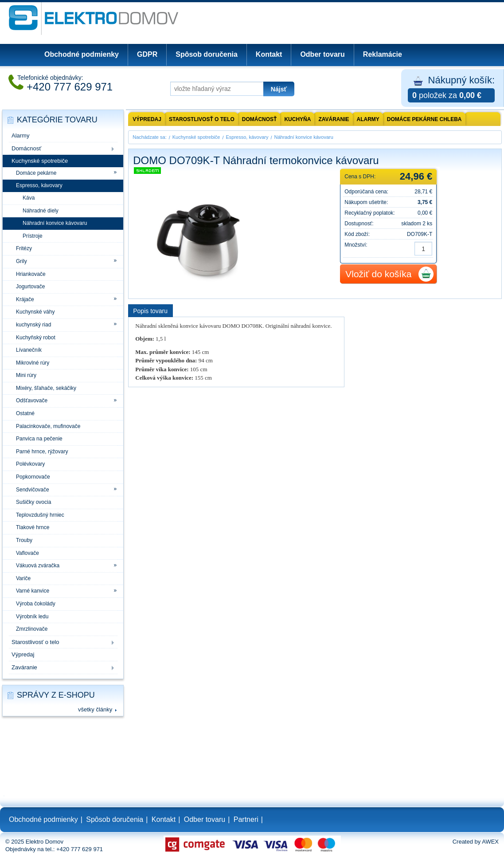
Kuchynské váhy (35, 312)
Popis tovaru (150, 311)
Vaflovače (27, 553)
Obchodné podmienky (82, 54)
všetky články (95, 709)
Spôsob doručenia (207, 54)
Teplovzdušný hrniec (40, 515)
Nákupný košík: (451, 88)
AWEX (490, 842)
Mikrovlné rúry (33, 363)
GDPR (147, 54)
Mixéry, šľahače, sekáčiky (46, 388)
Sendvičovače (33, 490)
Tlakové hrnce (33, 527)
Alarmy (20, 136)
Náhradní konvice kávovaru (55, 223)
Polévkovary (30, 464)
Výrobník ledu (32, 617)
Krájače (25, 299)
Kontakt (269, 54)
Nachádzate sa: (149, 137)
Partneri (246, 819)
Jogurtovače (30, 287)
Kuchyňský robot (36, 338)
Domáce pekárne (36, 173)
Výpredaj (23, 654)
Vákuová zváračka (38, 566)
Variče (23, 578)
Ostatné (25, 413)
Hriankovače (31, 274)
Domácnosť (26, 148)
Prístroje (33, 236)
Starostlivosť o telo (35, 642)
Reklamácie (383, 54)
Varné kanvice (33, 591)
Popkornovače (33, 477)
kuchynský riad (33, 325)
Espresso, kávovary (39, 185)
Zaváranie (24, 667)
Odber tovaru (322, 54)
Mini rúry (26, 375)
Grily (21, 261)
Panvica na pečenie (39, 439)
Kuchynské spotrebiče (40, 161)
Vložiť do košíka (378, 274)
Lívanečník (29, 350)
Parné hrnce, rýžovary (42, 452)
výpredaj (147, 119)
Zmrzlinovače (32, 629)
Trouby (24, 540)
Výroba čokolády (36, 604)
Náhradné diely (41, 211)
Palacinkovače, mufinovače (48, 426)
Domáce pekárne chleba (424, 119)
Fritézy (24, 248)
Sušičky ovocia (33, 502)
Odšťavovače (32, 401)
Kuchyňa (297, 119)
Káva (29, 198)
